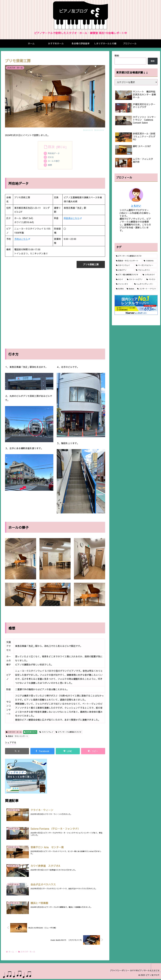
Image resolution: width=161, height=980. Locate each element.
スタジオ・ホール (14, 733)
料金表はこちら (73, 219)
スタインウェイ (46, 733)
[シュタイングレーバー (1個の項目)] (145, 284)
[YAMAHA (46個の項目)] (150, 261)
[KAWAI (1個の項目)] (120, 289)
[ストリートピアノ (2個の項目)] (135, 279)
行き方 (51, 157)
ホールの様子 (54, 161)
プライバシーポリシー (116, 971)
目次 (51, 147)
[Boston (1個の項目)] (130, 289)
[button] (93, 752)
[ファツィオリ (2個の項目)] (124, 284)
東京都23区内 (30, 733)
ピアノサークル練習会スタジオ (69, 733)
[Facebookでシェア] (42, 752)
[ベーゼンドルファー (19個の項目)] (146, 265)
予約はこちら (22, 240)
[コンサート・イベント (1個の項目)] (147, 289)
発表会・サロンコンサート (17, 737)
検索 (117, 55)
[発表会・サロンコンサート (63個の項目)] (128, 261)
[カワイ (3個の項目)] (120, 279)
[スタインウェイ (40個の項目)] (124, 265)
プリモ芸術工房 (91, 265)
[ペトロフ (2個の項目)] (151, 279)
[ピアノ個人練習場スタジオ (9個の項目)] (128, 275)
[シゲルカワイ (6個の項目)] (149, 275)
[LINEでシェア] (68, 752)
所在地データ (54, 154)
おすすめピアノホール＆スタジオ (144, 971)
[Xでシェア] (17, 752)
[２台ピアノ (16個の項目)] (124, 270)
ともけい (136, 206)
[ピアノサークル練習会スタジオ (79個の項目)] (136, 256)
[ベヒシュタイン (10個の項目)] (146, 270)
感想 (50, 166)
